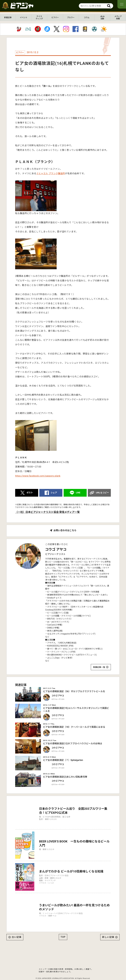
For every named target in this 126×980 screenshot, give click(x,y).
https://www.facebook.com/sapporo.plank (38, 476)
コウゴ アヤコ (56, 549)
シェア (54, 493)
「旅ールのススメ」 (98, 586)
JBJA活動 (102, 17)
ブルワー (71, 17)
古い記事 (17, 929)
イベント (24, 17)
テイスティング (39, 17)
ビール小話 (52, 592)
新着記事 (8, 17)
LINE (78, 493)
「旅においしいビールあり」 (96, 595)
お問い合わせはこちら (65, 530)
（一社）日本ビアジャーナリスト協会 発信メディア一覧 (47, 512)
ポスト (30, 493)
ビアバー (55, 17)
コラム (87, 17)
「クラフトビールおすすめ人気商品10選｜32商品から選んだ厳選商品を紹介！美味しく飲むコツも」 (77, 602)
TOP (63, 929)
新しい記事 (108, 929)
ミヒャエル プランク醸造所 (51, 173)
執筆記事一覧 (99, 667)
